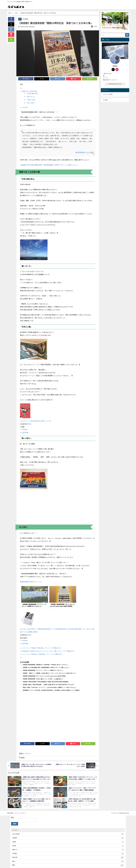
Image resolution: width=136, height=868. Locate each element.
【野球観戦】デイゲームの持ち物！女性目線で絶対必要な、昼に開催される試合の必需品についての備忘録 (51, 688)
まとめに (25, 107)
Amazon (25, 429)
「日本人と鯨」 (31, 100)
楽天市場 (25, 432)
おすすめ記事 (68, 831)
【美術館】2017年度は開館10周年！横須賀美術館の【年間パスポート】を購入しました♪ (49, 165)
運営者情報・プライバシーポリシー (17, 810)
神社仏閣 (68, 855)
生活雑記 (68, 851)
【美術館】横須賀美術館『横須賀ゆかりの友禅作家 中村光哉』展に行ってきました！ (45, 662)
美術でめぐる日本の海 (30, 91)
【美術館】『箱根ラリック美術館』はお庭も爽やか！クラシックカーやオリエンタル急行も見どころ (49, 670)
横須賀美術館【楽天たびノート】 (31, 581)
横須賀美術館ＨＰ (81, 152)
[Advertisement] (58, 508)
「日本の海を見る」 (33, 93)
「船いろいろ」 (31, 97)
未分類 (68, 843)
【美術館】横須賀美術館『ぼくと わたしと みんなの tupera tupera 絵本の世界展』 (44, 673)
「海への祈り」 (31, 103)
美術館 (26, 19)
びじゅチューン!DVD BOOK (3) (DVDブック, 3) (36, 421)
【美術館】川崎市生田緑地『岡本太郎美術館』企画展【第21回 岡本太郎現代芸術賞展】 (46, 679)
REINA (95, 27)
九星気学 (68, 835)
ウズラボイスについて (115, 84)
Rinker (29, 424)
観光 (20, 19)
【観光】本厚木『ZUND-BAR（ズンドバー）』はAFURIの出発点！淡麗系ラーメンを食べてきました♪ (49, 685)
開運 (68, 863)
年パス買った (41, 120)
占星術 (68, 839)
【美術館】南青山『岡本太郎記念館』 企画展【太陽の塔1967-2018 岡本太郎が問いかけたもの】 (48, 682)
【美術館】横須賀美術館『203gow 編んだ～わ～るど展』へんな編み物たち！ (43, 676)
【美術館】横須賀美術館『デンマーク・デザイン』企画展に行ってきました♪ (43, 668)
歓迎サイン (68, 847)
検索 (12, 815)
